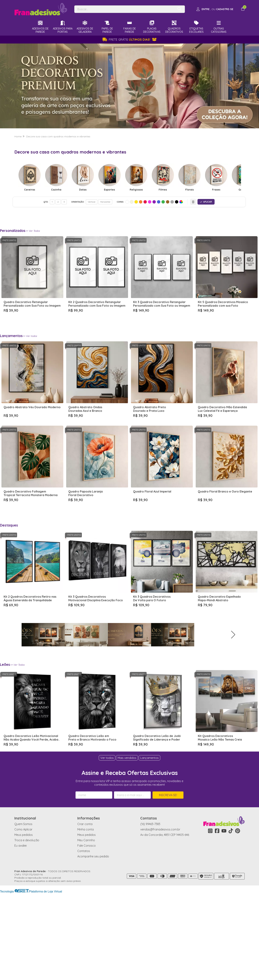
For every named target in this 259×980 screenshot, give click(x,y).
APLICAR (206, 202)
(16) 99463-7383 (150, 911)
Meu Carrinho (86, 927)
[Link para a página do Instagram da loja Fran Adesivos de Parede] (210, 918)
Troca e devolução (27, 927)
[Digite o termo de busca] (124, 9)
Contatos (84, 938)
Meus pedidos (24, 922)
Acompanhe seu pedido (93, 943)
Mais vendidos (127, 845)
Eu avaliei (21, 932)
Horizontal (105, 202)
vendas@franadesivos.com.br (160, 916)
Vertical (92, 202)
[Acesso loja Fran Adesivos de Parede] (215, 9)
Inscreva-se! (168, 882)
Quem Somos (23, 911)
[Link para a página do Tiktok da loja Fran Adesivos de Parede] (231, 918)
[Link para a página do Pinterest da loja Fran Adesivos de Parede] (238, 918)
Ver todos (107, 845)
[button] (255, 678)
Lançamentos (149, 845)
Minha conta (86, 916)
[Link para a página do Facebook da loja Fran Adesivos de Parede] (217, 918)
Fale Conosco (87, 932)
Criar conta (85, 911)
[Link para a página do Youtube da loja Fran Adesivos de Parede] (224, 918)
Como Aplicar (23, 916)
